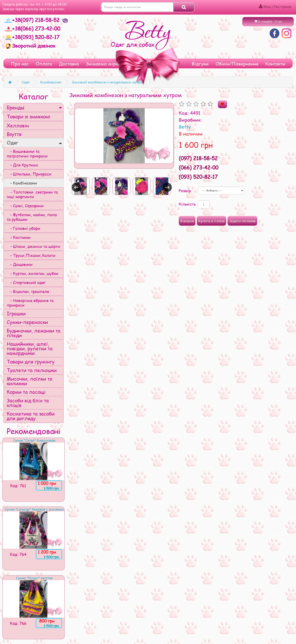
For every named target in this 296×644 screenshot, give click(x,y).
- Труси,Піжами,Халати (31, 255)
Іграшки (16, 313)
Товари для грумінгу (31, 362)
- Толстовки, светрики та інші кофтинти (32, 194)
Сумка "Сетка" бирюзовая (34, 440)
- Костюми (19, 237)
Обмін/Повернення (237, 64)
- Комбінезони (22, 183)
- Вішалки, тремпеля (28, 291)
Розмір (185, 191)
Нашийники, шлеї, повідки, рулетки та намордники (30, 348)
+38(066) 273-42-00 (32, 28)
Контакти (275, 64)
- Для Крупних (22, 165)
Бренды (34, 107)
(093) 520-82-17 (198, 177)
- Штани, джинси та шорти (33, 246)
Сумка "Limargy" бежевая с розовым (34, 509)
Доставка (69, 64)
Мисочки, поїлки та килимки (29, 381)
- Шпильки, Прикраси (29, 174)
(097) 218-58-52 (198, 158)
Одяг (34, 143)
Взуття (14, 134)
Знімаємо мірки (103, 64)
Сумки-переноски (27, 322)
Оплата (44, 64)
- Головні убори (23, 228)
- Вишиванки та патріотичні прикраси (27, 154)
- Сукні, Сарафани (25, 206)
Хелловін (18, 125)
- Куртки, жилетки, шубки (32, 273)
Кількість (187, 204)
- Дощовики (20, 264)
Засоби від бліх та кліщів (28, 403)
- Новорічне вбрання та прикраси (30, 303)
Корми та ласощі (26, 392)
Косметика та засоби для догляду (31, 416)
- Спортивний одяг (26, 282)
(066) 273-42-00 (199, 167)
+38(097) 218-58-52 (33, 20)
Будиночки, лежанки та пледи (34, 333)
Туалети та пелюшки (32, 370)
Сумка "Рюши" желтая (34, 578)
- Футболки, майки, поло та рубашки (32, 217)
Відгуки (200, 64)
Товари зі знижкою (28, 116)
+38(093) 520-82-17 (32, 37)
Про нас (20, 64)
